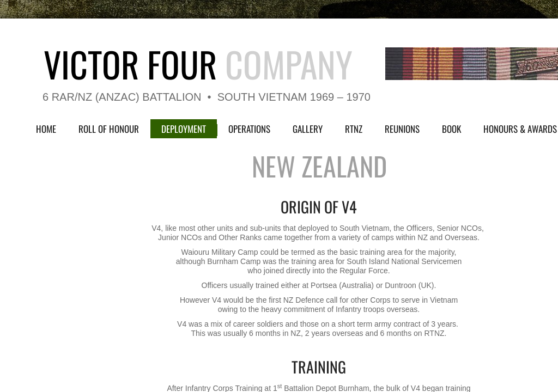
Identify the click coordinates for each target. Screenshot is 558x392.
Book (451, 129)
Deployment (184, 129)
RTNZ (354, 129)
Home (46, 129)
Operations (249, 129)
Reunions (402, 129)
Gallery (308, 129)
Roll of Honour (109, 129)
